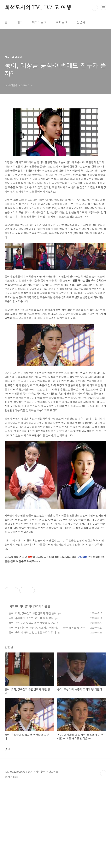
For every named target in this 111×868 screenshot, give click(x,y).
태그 (20, 22)
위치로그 (61, 22)
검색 (95, 8)
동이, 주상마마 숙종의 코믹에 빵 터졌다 (31, 672)
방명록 (81, 22)
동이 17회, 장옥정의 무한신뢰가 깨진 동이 (33, 667)
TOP (103, 827)
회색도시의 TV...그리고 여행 (38, 8)
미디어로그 (39, 22)
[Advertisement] (55, 607)
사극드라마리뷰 (18, 660)
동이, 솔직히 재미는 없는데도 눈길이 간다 (32, 686)
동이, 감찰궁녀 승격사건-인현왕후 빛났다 (32, 677)
